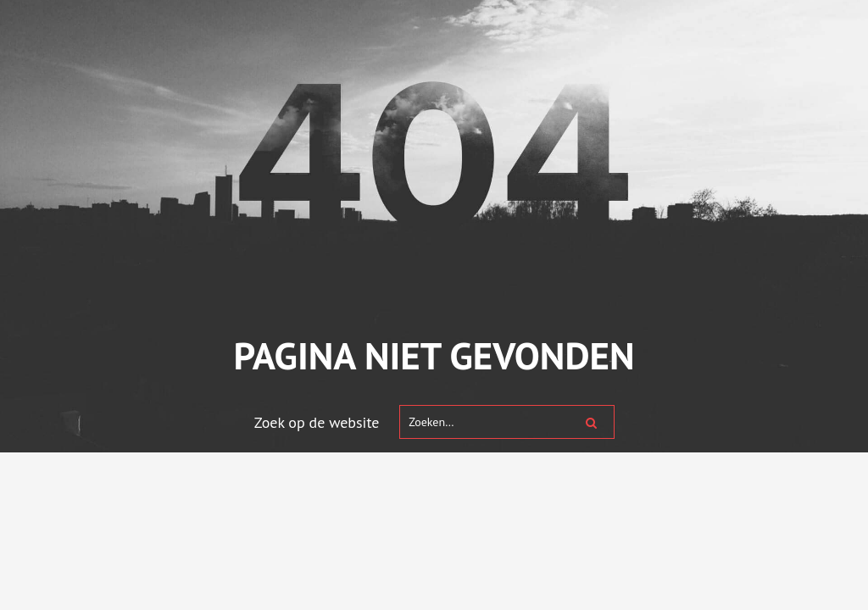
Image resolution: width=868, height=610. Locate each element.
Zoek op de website (317, 422)
